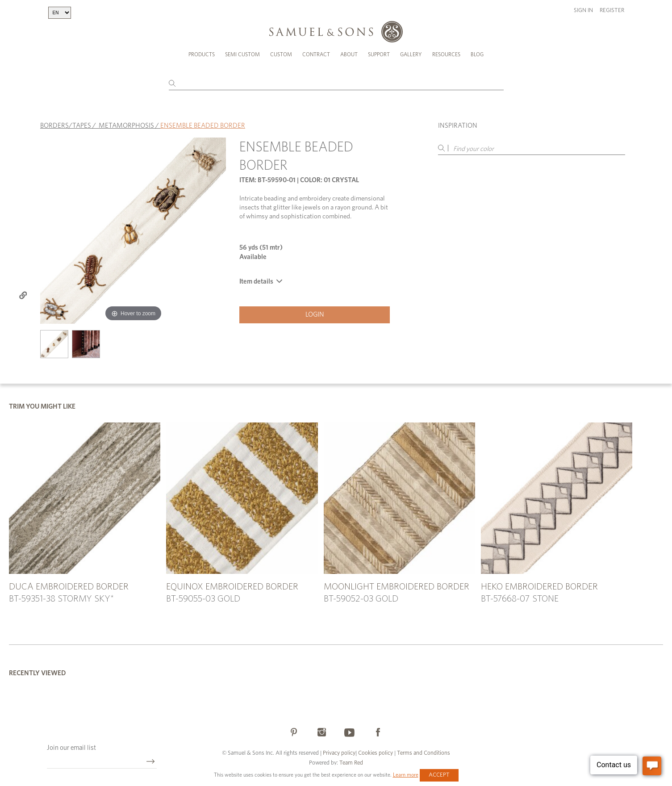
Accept (439, 775)
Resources (446, 54)
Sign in (583, 10)
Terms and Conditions (423, 753)
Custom (281, 54)
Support (379, 54)
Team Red (351, 763)
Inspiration (458, 126)
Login (315, 315)
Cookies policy (376, 753)
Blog (477, 54)
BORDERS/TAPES (66, 126)
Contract (316, 54)
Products (202, 54)
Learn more (406, 775)
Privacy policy (339, 753)
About (349, 54)
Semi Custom (242, 54)
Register (612, 10)
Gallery (411, 54)
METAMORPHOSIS (126, 126)
